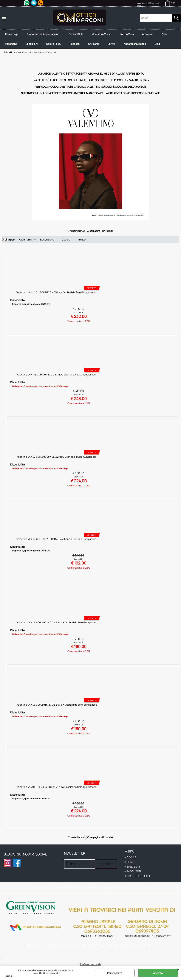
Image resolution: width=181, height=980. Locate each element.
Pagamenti (12, 46)
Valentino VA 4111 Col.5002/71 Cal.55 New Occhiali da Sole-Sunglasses (56, 295)
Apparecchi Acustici (141, 46)
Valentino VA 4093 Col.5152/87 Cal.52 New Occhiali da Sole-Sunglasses (56, 542)
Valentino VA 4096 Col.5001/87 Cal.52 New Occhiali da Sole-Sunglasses (57, 460)
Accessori (153, 35)
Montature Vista (104, 35)
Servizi (116, 46)
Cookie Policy (56, 46)
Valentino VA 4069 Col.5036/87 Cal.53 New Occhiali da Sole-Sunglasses (57, 708)
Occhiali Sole (78, 35)
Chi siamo (98, 46)
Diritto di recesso (139, 879)
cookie (9, 976)
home (130, 865)
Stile (170, 35)
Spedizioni (33, 46)
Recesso (78, 46)
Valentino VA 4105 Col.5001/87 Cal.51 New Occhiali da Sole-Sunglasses (56, 378)
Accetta (158, 973)
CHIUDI (178, 970)
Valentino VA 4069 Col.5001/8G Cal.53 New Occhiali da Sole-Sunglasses (57, 626)
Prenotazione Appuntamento (45, 35)
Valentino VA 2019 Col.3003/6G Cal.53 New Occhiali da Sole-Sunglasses (56, 790)
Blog (164, 46)
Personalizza (115, 973)
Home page (12, 35)
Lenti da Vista (130, 35)
